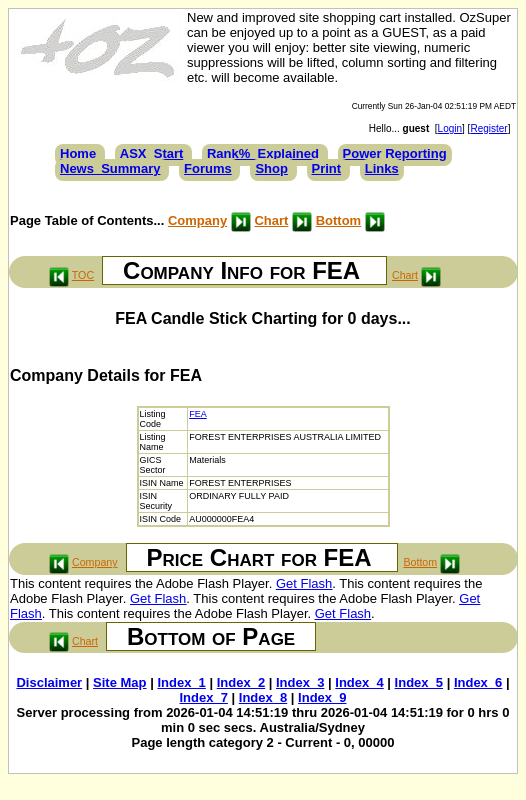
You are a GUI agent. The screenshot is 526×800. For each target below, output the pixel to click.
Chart (271, 220)
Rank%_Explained (263, 153)
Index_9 (322, 697)
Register (488, 128)
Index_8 (263, 697)
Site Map (119, 682)
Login (450, 128)
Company (197, 220)
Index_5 (419, 682)
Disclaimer (49, 682)
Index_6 (478, 682)
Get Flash (304, 583)
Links (382, 168)
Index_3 (300, 682)
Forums (208, 168)
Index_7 (203, 697)
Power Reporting (395, 153)
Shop (271, 168)
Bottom (339, 220)
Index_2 (241, 682)
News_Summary (110, 168)
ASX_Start (152, 153)
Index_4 (359, 682)
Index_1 (181, 682)
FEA (198, 414)
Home (78, 153)
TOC (83, 275)
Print (327, 168)
